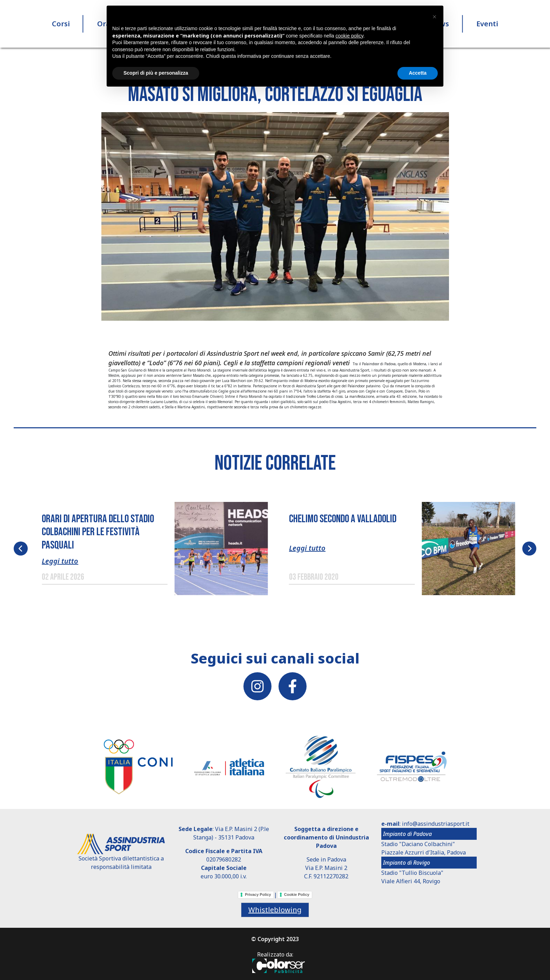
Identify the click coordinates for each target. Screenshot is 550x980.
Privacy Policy (258, 894)
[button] (275, 216)
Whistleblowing (275, 910)
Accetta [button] (418, 73)
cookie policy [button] (350, 36)
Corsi (61, 24)
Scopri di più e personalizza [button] (156, 73)
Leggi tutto (60, 561)
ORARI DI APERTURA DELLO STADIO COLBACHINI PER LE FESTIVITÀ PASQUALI (98, 532)
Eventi (487, 24)
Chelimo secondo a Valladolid (343, 519)
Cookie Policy (297, 894)
